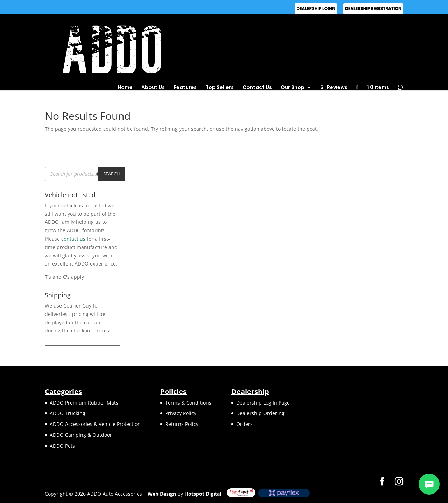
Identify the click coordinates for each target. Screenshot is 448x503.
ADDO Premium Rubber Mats (84, 403)
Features (185, 87)
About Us (153, 87)
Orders (244, 424)
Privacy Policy (181, 413)
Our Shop (293, 87)
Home (125, 87)
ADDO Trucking (68, 413)
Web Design (162, 494)
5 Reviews (334, 87)
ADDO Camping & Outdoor (81, 435)
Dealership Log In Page (263, 403)
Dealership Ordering (260, 413)
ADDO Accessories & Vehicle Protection (95, 424)
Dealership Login (316, 9)
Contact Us (257, 87)
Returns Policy (182, 424)
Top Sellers (220, 87)
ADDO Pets (62, 446)
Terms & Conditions (188, 403)
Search (112, 174)
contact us (73, 239)
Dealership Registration (373, 9)
